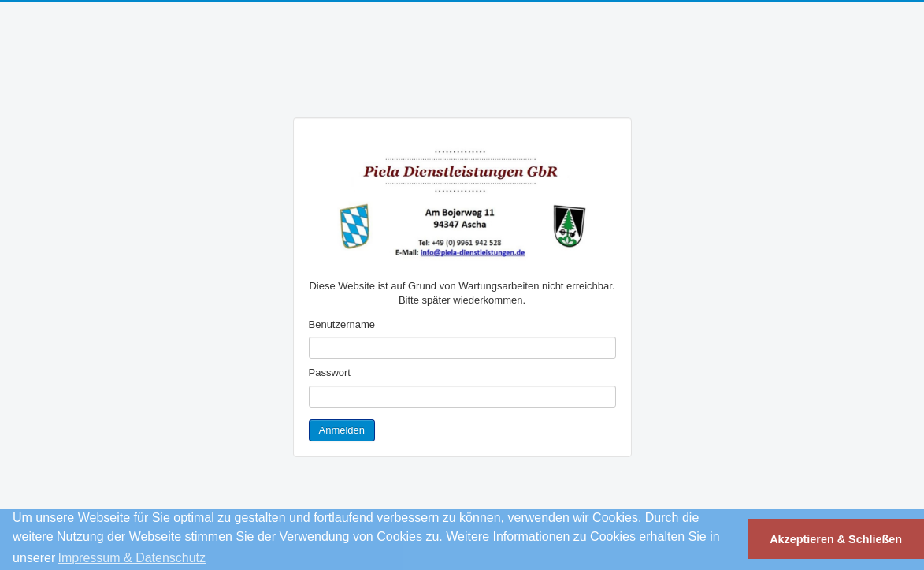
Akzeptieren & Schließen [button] (836, 539)
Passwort (330, 373)
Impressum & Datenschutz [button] (132, 558)
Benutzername (342, 324)
